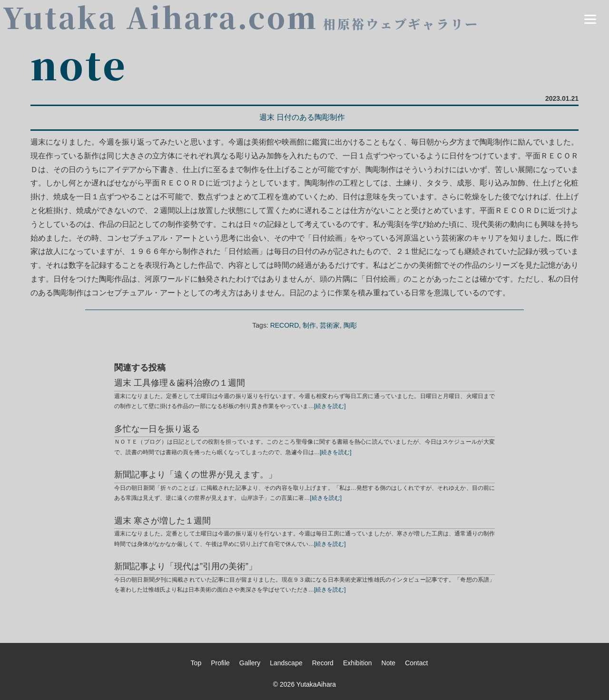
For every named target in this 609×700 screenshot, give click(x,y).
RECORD (285, 325)
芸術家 (330, 325)
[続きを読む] (330, 406)
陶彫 (350, 325)
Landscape (286, 663)
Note (389, 663)
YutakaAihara (316, 684)
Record (323, 663)
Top (196, 663)
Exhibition (358, 663)
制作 (309, 325)
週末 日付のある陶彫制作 (302, 117)
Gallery (250, 663)
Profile (220, 663)
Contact (416, 663)
